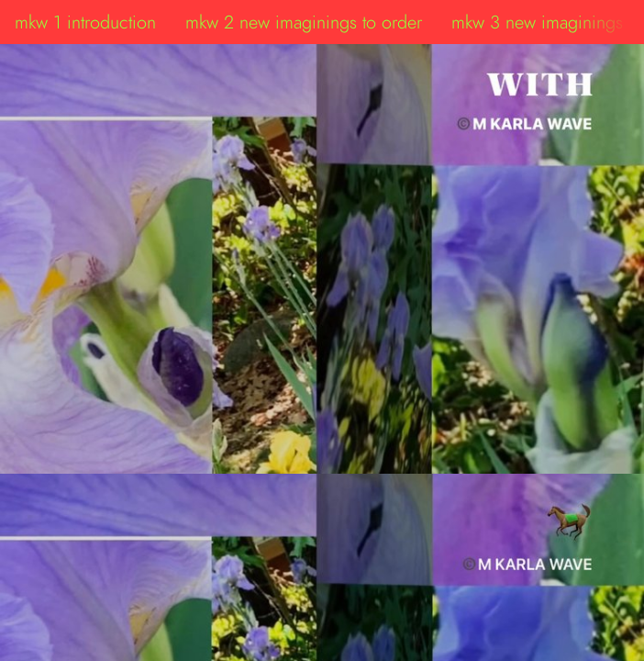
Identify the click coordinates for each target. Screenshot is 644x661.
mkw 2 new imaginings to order (304, 22)
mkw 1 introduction (85, 22)
